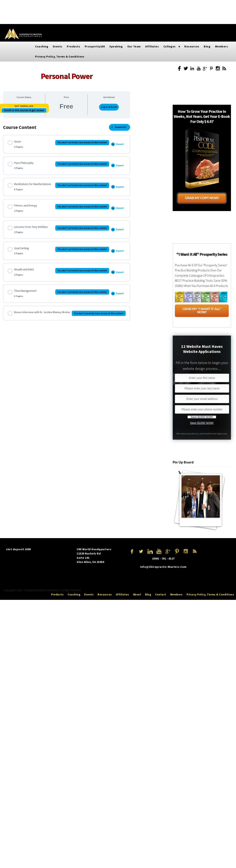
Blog (186, 6)
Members (202, 6)
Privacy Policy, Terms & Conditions (186, 18)
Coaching (42, 46)
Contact (161, 595)
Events (26, 6)
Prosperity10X (66, 6)
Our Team (107, 6)
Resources (169, 6)
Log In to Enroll (109, 107)
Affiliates (126, 6)
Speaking (88, 6)
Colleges (145, 6)
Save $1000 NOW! (202, 423)
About (137, 595)
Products (43, 6)
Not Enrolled (24, 106)
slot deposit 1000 (18, 549)
